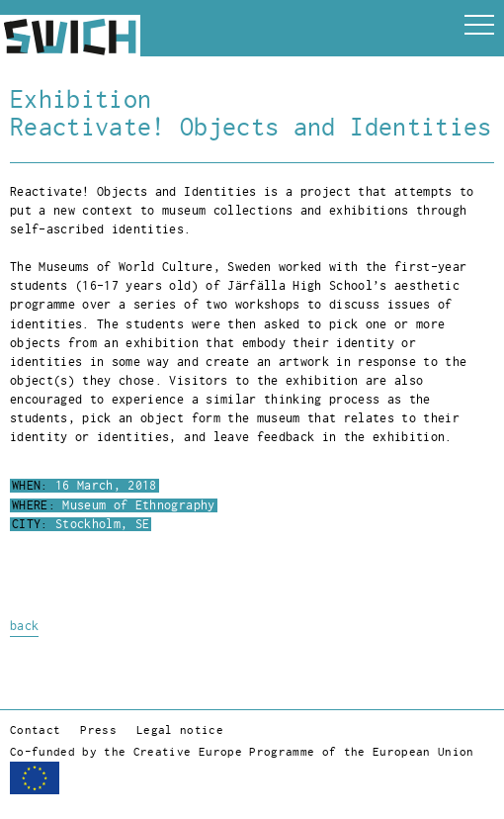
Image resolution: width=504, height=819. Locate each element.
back (24, 626)
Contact (35, 730)
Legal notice (180, 730)
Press (98, 730)
